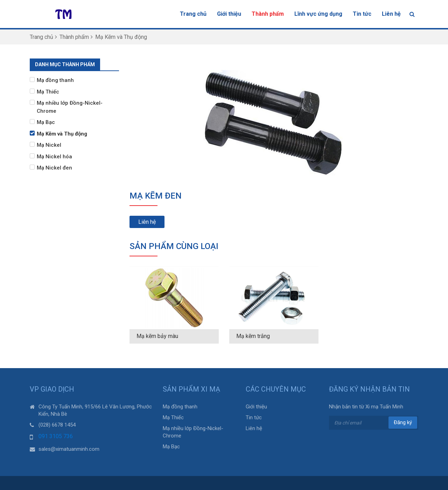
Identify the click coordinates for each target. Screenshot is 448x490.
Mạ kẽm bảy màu (157, 336)
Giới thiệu (229, 14)
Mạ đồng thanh (55, 80)
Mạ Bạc (46, 122)
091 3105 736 (56, 436)
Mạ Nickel (49, 145)
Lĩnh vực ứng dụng (318, 14)
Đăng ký (403, 422)
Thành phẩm (268, 14)
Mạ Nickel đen (54, 168)
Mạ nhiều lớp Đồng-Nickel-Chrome (70, 107)
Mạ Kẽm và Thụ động (62, 134)
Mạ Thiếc (48, 92)
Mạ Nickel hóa (54, 157)
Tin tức (362, 14)
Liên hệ (391, 14)
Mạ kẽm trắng (253, 336)
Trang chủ (193, 14)
